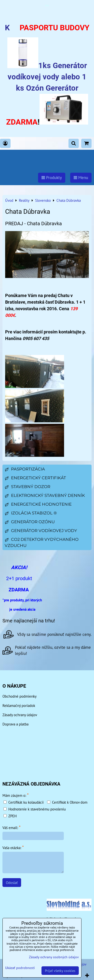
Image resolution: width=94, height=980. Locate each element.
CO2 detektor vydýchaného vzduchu (42, 542)
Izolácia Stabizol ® (31, 513)
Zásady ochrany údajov (20, 715)
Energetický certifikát (35, 478)
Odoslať (12, 883)
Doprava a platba (15, 724)
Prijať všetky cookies (60, 971)
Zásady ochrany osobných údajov (54, 957)
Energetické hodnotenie (38, 504)
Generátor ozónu (30, 522)
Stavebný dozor (27, 487)
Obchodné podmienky (20, 696)
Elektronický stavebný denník (45, 495)
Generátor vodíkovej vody (41, 531)
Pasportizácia (25, 469)
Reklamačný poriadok (19, 705)
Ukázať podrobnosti (20, 968)
